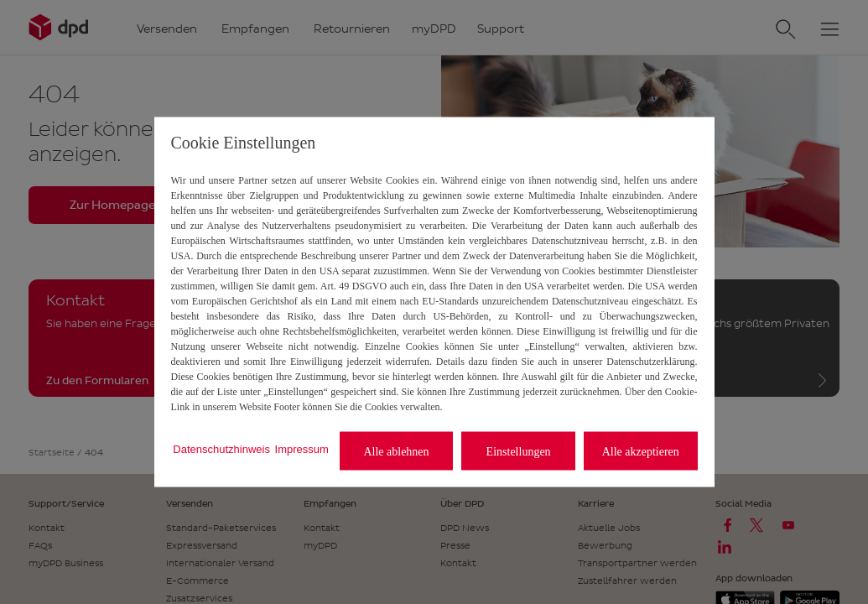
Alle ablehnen (396, 451)
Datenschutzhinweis (221, 448)
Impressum (302, 448)
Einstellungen (519, 451)
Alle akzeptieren (641, 451)
